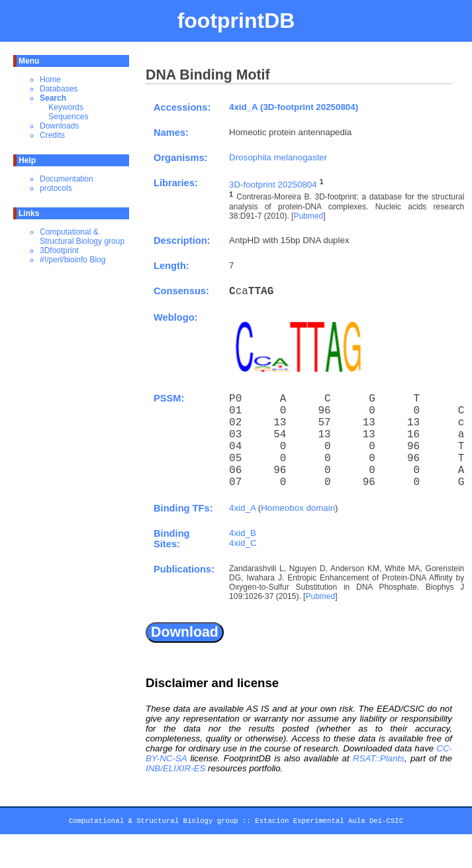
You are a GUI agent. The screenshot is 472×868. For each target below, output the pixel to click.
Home (50, 80)
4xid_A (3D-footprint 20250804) (294, 107)
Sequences (68, 117)
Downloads (59, 126)
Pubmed (308, 216)
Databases (59, 89)
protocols (56, 188)
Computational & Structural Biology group (82, 237)
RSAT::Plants (379, 758)
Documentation (67, 179)
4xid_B (243, 533)
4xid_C (243, 543)
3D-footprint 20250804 (273, 185)
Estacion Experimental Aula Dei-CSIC (329, 823)
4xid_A (242, 508)
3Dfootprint (59, 250)
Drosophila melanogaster (278, 157)
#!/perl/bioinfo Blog (72, 260)
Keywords (66, 107)
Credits (52, 135)
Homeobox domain (298, 508)
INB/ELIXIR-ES (175, 768)
